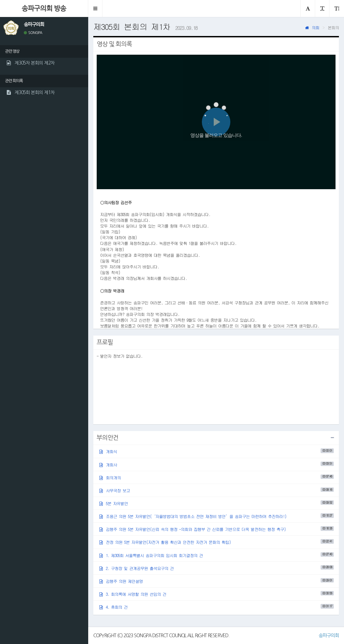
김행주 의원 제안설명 (217, 581)
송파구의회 (329, 636)
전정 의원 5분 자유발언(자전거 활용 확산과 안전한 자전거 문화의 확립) (217, 542)
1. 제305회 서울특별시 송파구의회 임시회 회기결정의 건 (217, 555)
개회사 (217, 464)
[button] (95, 8)
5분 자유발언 (217, 503)
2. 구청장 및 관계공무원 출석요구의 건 (217, 568)
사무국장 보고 (217, 490)
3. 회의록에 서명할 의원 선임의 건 (217, 594)
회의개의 (217, 477)
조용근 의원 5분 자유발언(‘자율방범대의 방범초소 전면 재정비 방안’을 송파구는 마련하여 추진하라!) (217, 516)
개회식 (217, 451)
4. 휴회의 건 (217, 607)
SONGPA (33, 33)
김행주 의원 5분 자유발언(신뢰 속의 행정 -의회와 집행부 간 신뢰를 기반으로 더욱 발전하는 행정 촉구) (217, 529)
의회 (312, 27)
